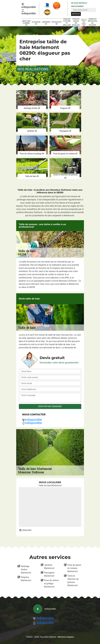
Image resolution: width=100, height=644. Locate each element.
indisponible (29, 6)
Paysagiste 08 (57, 23)
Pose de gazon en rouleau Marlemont (74, 568)
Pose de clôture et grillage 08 (67, 23)
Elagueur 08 (36, 23)
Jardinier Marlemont (49, 567)
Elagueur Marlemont (26, 579)
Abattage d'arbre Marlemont (26, 569)
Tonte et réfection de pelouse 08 (92, 23)
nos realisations (33, 69)
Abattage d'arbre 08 (26, 23)
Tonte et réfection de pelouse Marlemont (73, 581)
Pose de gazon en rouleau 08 (76, 23)
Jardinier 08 (46, 23)
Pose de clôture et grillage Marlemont (51, 584)
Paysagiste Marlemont (49, 574)
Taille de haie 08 (84, 23)
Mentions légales (66, 637)
